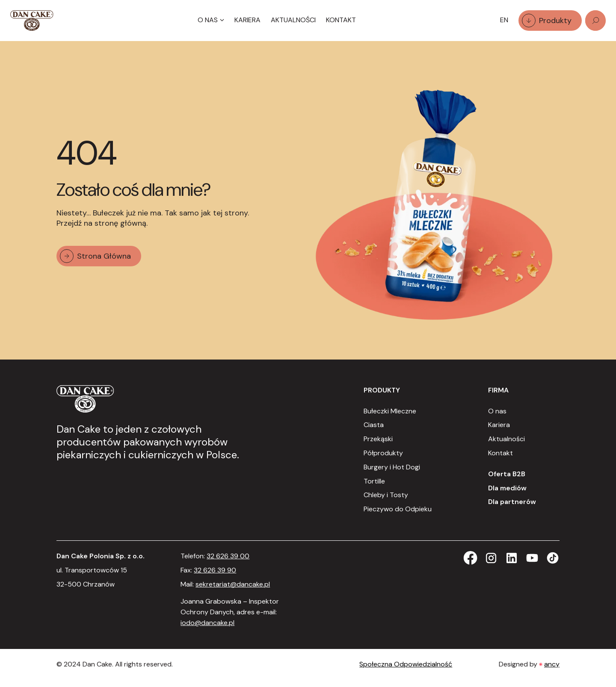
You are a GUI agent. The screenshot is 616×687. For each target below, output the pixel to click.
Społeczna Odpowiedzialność (406, 664)
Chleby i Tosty (386, 495)
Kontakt (341, 20)
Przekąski (378, 439)
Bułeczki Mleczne (390, 411)
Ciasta (374, 425)
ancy (552, 664)
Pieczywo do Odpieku (398, 509)
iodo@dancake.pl (207, 623)
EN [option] (504, 20)
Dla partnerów (512, 502)
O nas (497, 411)
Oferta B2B (507, 474)
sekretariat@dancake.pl (233, 584)
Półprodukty (383, 453)
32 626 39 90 (215, 570)
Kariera (247, 20)
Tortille (374, 481)
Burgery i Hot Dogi (392, 467)
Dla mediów (507, 488)
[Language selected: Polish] (504, 20)
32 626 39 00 (228, 556)
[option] (504, 20)
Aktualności (293, 20)
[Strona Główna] (32, 21)
